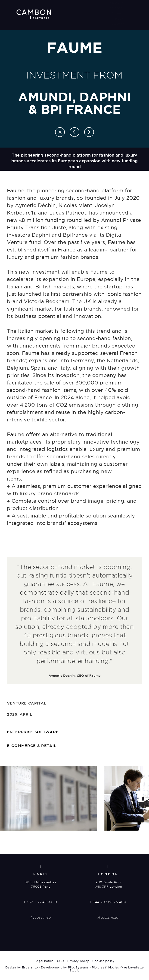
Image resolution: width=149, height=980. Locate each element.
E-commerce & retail (32, 746)
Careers (118, 13)
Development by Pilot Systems (65, 967)
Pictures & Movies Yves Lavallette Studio (107, 969)
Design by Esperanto (22, 967)
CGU (61, 961)
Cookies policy (103, 961)
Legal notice (44, 961)
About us (117, 3)
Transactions (114, 8)
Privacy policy (78, 961)
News (119, 18)
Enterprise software (33, 732)
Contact (118, 24)
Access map (40, 917)
